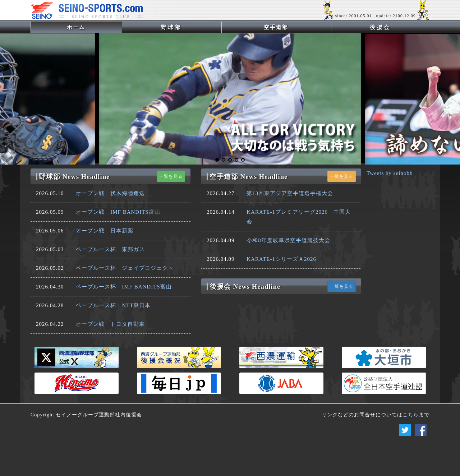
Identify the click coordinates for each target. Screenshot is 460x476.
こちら (411, 415)
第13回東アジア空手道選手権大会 (290, 193)
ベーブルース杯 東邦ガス (110, 249)
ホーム (88, 27)
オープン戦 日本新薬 (105, 231)
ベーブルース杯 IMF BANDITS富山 (124, 287)
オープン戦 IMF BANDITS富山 (118, 212)
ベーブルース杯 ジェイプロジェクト (125, 268)
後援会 (380, 27)
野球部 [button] (172, 27)
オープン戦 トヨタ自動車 (110, 324)
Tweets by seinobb (390, 173)
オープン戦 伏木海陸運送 (110, 193)
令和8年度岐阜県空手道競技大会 (288, 240)
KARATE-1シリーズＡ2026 (281, 259)
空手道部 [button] (276, 27)
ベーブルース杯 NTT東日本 (113, 305)
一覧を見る (171, 176)
